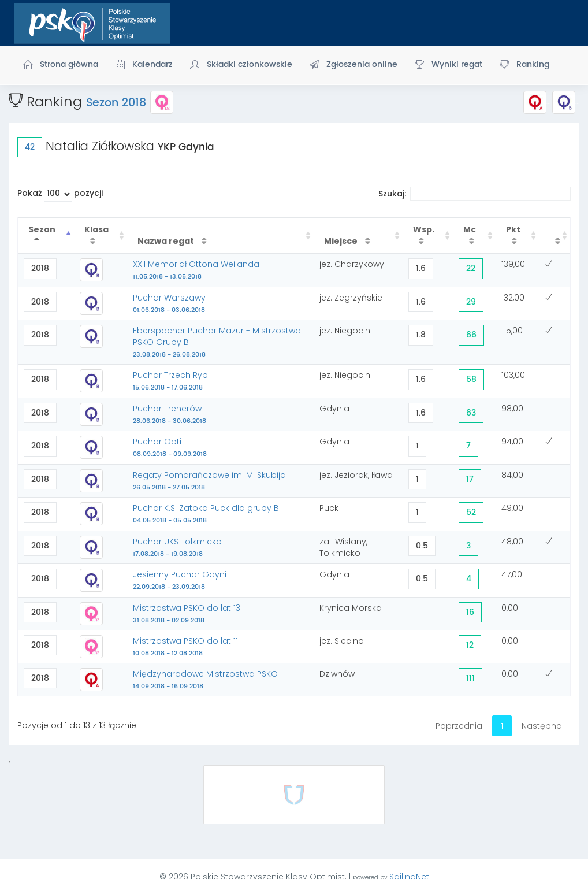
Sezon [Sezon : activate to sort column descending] (42, 229)
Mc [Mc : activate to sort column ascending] (470, 229)
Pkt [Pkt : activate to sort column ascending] (513, 229)
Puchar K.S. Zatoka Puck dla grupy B (206, 514)
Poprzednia (459, 726)
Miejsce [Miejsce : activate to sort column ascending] (342, 241)
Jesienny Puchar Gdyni (180, 580)
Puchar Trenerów (170, 414)
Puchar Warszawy (169, 303)
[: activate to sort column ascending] (554, 235)
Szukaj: (475, 194)
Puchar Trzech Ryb (170, 381)
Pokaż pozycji (60, 194)
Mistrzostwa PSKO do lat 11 (185, 647)
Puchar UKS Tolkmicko (177, 547)
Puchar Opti (170, 447)
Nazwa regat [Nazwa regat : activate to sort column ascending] (167, 241)
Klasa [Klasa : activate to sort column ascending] (96, 229)
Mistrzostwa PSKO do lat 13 (187, 614)
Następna (542, 726)
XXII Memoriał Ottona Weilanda (196, 270)
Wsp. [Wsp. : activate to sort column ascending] (424, 229)
